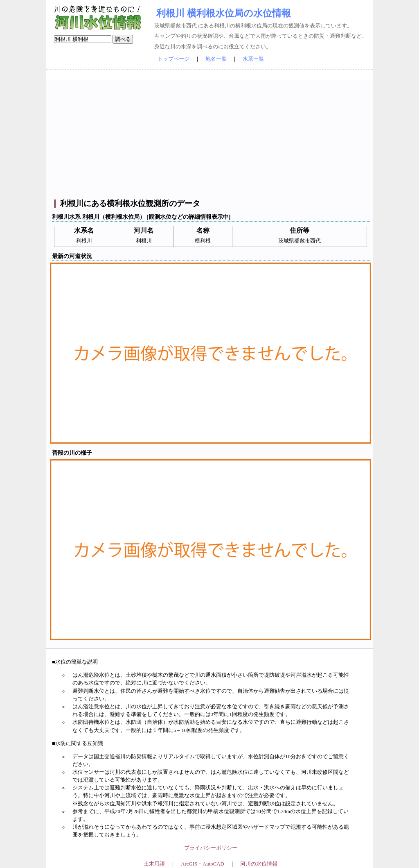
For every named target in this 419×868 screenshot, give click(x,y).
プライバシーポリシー (211, 848)
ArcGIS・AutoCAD (202, 864)
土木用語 (154, 864)
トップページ (173, 59)
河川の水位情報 (259, 864)
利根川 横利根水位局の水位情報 (224, 13)
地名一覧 (216, 59)
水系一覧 (253, 59)
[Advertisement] (211, 137)
